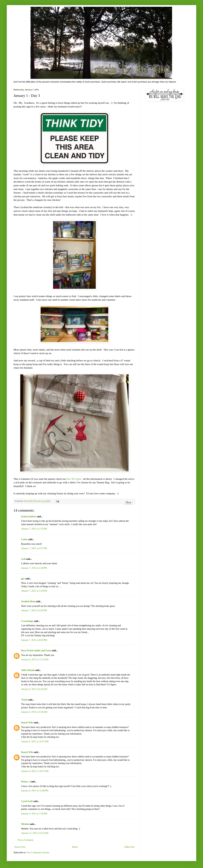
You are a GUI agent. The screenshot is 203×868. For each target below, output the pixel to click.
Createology (27, 621)
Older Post (130, 847)
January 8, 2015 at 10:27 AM (35, 742)
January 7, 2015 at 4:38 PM (34, 568)
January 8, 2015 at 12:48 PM (35, 791)
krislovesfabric (29, 517)
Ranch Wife (27, 723)
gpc (23, 579)
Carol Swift (27, 801)
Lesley (24, 539)
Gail (23, 559)
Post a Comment (26, 840)
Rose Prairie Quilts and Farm (36, 651)
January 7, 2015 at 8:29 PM (34, 640)
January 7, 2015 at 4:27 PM (34, 548)
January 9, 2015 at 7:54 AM (34, 814)
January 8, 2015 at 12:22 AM (35, 660)
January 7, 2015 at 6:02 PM (34, 610)
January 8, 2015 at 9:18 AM (34, 712)
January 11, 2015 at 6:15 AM (35, 833)
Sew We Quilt (74, 479)
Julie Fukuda (28, 670)
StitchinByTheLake (32, 501)
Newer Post (20, 847)
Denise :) (26, 782)
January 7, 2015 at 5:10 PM (34, 591)
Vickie (24, 700)
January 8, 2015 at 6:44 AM (34, 689)
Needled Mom (28, 601)
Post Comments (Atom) (38, 853)
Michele (25, 824)
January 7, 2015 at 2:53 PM (34, 529)
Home (75, 847)
